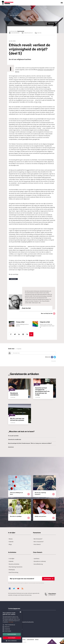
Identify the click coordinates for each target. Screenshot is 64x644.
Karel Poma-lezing (13, 572)
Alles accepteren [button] (12, 634)
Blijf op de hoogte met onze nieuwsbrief (32, 579)
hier (37, 102)
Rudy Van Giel (21, 31)
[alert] (12, 626)
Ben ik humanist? (38, 539)
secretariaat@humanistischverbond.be (24, 622)
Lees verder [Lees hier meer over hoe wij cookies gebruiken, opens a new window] (11, 622)
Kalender (11, 542)
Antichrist (11, 447)
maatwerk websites (23, 642)
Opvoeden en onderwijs (39, 561)
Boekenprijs (12, 570)
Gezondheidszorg (38, 564)
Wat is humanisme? (38, 542)
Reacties (39, 33)
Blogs (10, 544)
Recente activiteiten (14, 564)
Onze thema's (37, 544)
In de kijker (11, 558)
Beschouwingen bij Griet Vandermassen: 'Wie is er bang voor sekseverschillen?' (30, 443)
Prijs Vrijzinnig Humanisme (15, 567)
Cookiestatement (30, 639)
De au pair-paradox (13, 436)
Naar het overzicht (15, 15)
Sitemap (37, 639)
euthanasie (40, 70)
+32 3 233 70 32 (18, 616)
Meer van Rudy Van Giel (47, 313)
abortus (17, 72)
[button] (12, 641)
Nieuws (10, 539)
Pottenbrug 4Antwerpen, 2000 (18, 628)
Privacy (24, 639)
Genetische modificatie (15, 439)
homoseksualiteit (48, 70)
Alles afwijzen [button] (12, 638)
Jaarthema (36, 558)
